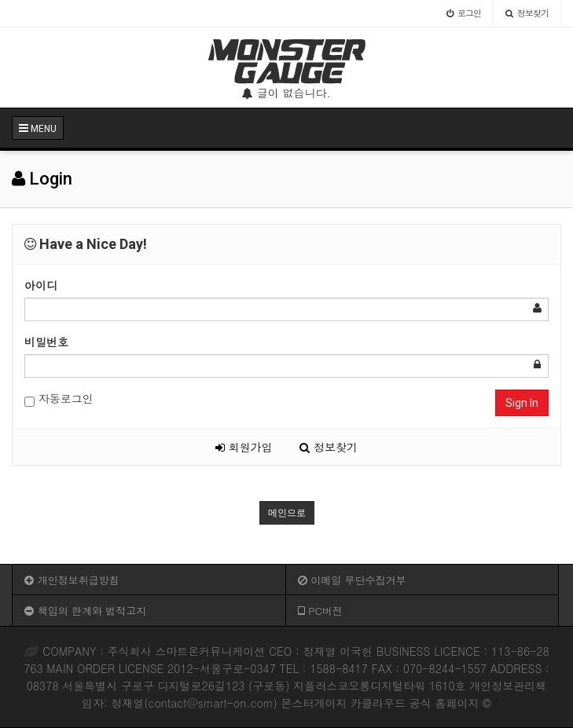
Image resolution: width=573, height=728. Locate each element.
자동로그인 (59, 399)
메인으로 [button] (287, 513)
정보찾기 (527, 13)
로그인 (464, 13)
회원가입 (244, 447)
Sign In (522, 403)
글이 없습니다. (286, 93)
